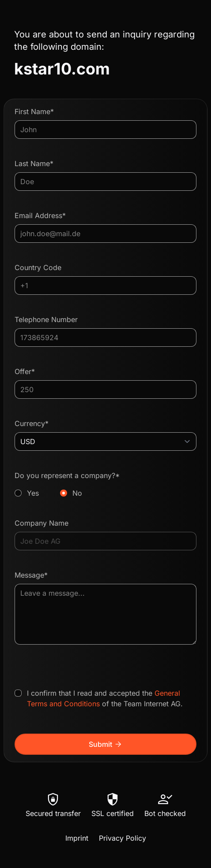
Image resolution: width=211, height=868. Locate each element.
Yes (33, 493)
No (77, 493)
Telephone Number (46, 319)
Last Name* (34, 163)
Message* (31, 575)
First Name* (34, 111)
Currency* (32, 423)
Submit (106, 744)
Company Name (41, 523)
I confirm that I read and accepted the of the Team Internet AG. (105, 698)
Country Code (38, 267)
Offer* (25, 371)
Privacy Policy (122, 838)
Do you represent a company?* (105, 485)
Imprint (77, 838)
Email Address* (40, 215)
